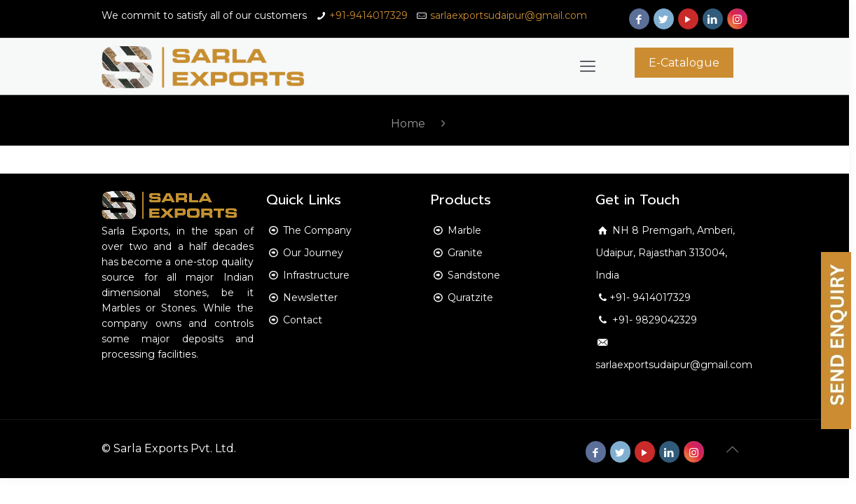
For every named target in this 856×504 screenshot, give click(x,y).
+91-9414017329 (368, 15)
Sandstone (474, 275)
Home (408, 124)
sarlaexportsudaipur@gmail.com (509, 15)
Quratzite (470, 297)
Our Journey (313, 253)
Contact (303, 320)
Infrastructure (316, 275)
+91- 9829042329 (653, 320)
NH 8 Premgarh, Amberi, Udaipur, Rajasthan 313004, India (665, 253)
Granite (465, 253)
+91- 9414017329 (650, 297)
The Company (317, 230)
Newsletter (310, 297)
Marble (464, 230)
